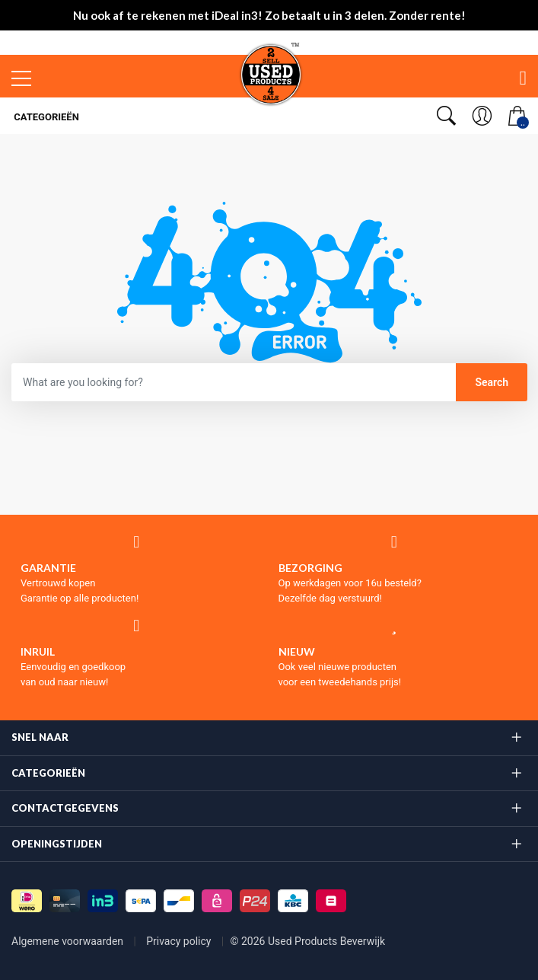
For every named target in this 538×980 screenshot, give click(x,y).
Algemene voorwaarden (69, 941)
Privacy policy (180, 941)
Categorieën (45, 117)
